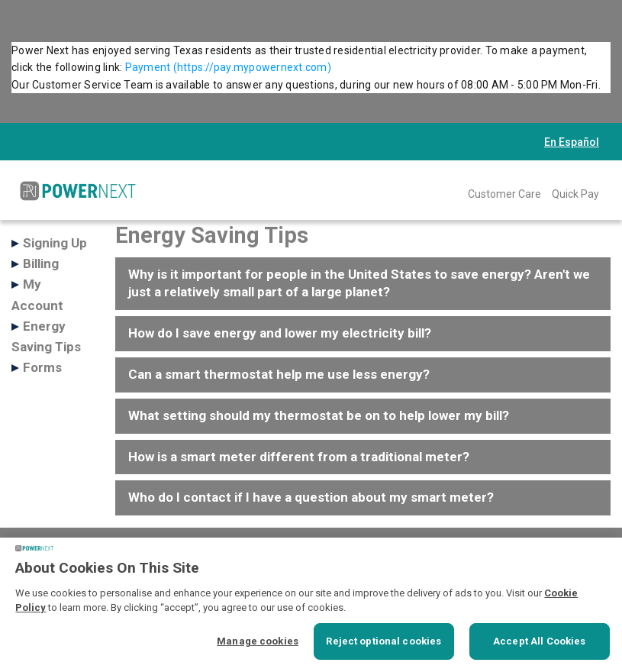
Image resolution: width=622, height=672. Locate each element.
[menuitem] (504, 193)
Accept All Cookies (539, 641)
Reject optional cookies (384, 641)
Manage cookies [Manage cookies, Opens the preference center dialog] (258, 641)
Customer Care (504, 194)
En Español (572, 142)
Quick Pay (575, 194)
